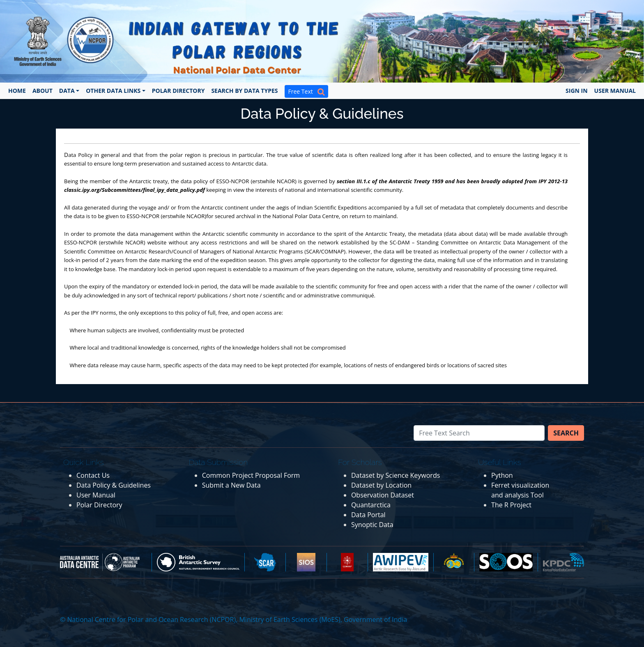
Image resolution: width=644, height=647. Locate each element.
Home (17, 91)
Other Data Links (113, 91)
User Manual (615, 91)
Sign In (577, 91)
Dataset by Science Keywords (396, 475)
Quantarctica (371, 505)
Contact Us (93, 475)
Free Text (306, 91)
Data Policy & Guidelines (114, 485)
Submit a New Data (231, 485)
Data (67, 91)
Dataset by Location (381, 485)
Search (566, 433)
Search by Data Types (244, 91)
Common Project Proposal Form (251, 475)
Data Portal (368, 515)
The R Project (511, 505)
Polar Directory (178, 91)
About (43, 91)
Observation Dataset (383, 495)
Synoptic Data (372, 525)
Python (502, 475)
